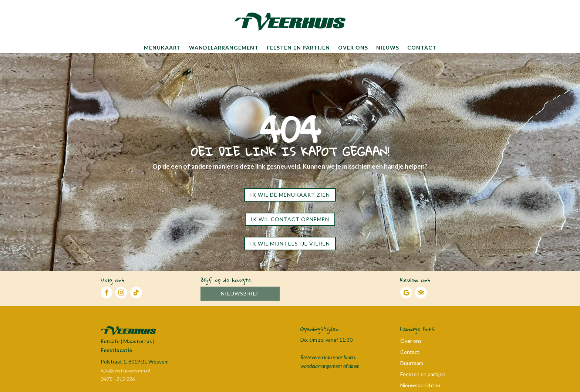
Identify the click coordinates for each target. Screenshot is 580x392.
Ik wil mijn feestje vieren (290, 244)
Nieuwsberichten (420, 386)
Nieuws (388, 48)
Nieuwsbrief (240, 293)
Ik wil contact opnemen (290, 219)
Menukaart (162, 48)
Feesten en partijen (298, 48)
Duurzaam (412, 363)
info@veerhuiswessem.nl (125, 370)
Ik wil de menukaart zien (290, 195)
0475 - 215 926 (118, 379)
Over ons (353, 48)
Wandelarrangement (224, 48)
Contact (422, 48)
